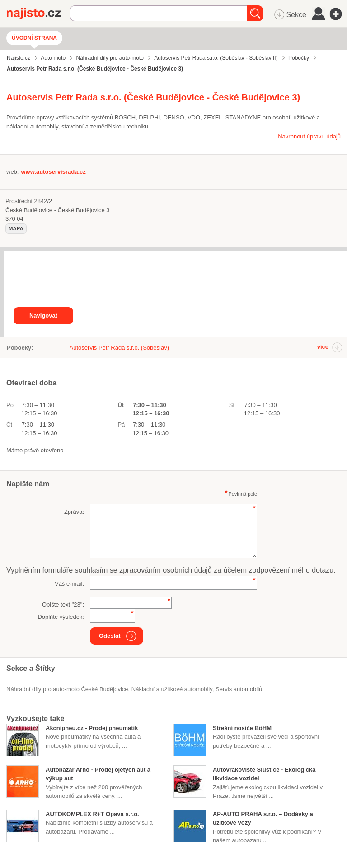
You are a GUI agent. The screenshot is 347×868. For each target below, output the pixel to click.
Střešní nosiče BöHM (242, 728)
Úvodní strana (34, 38)
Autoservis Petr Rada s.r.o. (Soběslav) (119, 348)
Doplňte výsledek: (61, 617)
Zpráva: (74, 512)
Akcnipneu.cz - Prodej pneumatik (92, 728)
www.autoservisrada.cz (53, 172)
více (323, 347)
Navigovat (43, 315)
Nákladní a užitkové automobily (172, 689)
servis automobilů (239, 689)
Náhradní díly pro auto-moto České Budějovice (67, 689)
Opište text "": (63, 605)
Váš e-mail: (69, 584)
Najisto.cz (38, 14)
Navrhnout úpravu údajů (309, 136)
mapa (16, 228)
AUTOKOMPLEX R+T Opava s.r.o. (92, 814)
